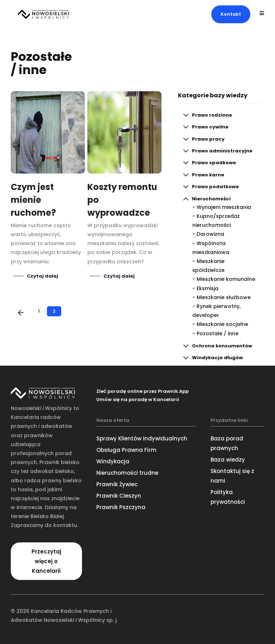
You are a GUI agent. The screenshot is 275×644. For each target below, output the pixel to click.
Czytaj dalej (42, 276)
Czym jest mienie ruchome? (33, 200)
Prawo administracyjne (222, 151)
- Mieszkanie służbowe (221, 297)
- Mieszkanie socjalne (220, 324)
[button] (231, 14)
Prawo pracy (208, 139)
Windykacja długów (217, 358)
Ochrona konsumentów (222, 346)
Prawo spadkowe (214, 163)
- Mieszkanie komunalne (224, 279)
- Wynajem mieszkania (222, 207)
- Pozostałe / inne (215, 333)
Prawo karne (208, 175)
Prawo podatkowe (215, 187)
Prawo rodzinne (212, 115)
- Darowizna (208, 234)
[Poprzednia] (21, 313)
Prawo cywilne (210, 127)
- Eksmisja (205, 288)
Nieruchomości (211, 199)
